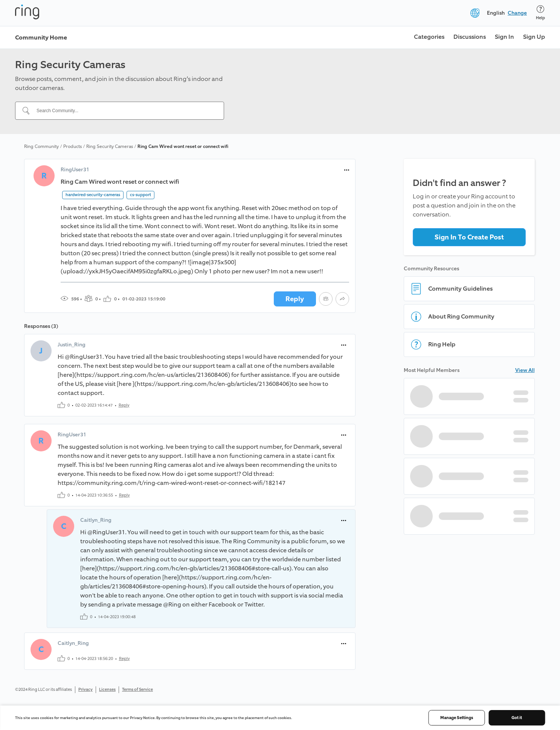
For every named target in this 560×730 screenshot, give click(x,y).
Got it (517, 718)
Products (72, 146)
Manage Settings (457, 718)
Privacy (85, 690)
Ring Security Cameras (110, 146)
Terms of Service (137, 690)
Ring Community (41, 146)
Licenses (107, 690)
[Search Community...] (124, 111)
